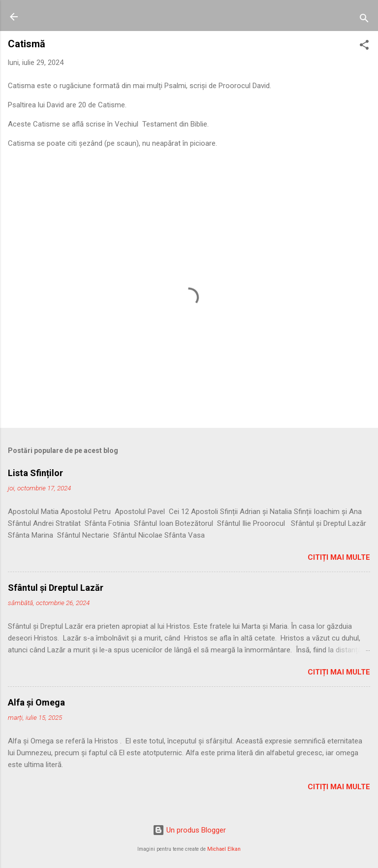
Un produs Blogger (189, 830)
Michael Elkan (224, 849)
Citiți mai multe (339, 557)
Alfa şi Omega (36, 702)
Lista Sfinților (35, 473)
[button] (364, 47)
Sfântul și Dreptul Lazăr (56, 588)
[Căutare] (364, 20)
